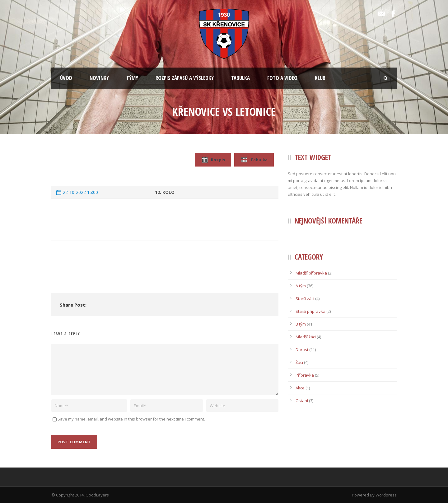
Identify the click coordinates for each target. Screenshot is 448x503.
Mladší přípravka (311, 273)
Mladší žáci (306, 337)
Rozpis (213, 160)
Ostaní (302, 401)
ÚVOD (66, 78)
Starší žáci (305, 299)
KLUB (320, 78)
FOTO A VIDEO (282, 78)
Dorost (302, 350)
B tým (301, 324)
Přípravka (305, 375)
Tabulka (254, 160)
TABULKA (240, 78)
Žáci (299, 362)
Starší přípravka (310, 311)
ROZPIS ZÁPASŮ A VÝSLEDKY (185, 78)
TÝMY (132, 78)
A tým (301, 286)
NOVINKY (99, 78)
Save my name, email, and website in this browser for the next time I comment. (131, 419)
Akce (300, 388)
